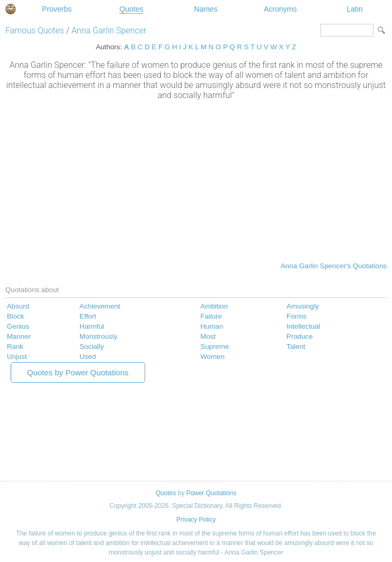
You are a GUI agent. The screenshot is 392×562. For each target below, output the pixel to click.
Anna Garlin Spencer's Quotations (334, 266)
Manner (19, 336)
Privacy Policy (196, 520)
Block (15, 316)
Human (212, 326)
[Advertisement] (196, 180)
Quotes (131, 9)
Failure (211, 316)
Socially (92, 346)
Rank (15, 346)
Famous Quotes (35, 30)
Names (206, 9)
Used (88, 357)
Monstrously (99, 336)
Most (208, 336)
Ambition (214, 306)
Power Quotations (211, 493)
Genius (18, 326)
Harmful (92, 326)
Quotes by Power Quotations (78, 372)
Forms (297, 316)
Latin (354, 9)
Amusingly (303, 306)
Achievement (100, 306)
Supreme (215, 346)
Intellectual (303, 326)
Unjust (17, 357)
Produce (300, 336)
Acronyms (280, 9)
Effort (88, 316)
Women (212, 357)
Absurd (18, 306)
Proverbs (57, 9)
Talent (296, 346)
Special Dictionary (11, 9)
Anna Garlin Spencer (109, 30)
